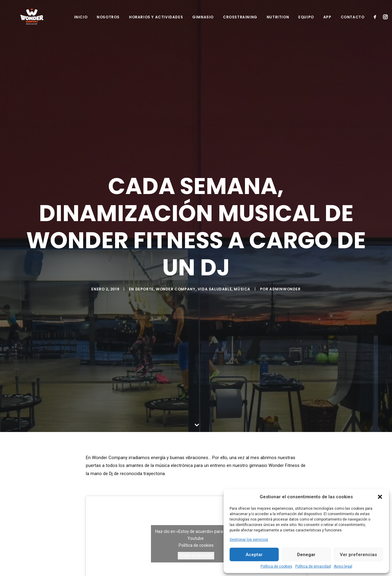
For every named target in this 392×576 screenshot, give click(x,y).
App (327, 22)
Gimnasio (203, 22)
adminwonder (285, 292)
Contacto (353, 22)
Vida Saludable (215, 292)
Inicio (81, 22)
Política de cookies (276, 566)
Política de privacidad (313, 566)
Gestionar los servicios (249, 540)
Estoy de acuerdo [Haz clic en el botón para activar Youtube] (196, 551)
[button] (380, 497)
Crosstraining (240, 22)
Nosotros (108, 22)
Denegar (306, 555)
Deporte (144, 292)
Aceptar (254, 555)
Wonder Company (176, 292)
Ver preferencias (358, 555)
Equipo (306, 22)
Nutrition (278, 22)
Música (242, 292)
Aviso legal (343, 566)
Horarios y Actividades (156, 22)
